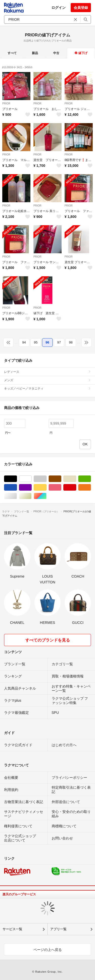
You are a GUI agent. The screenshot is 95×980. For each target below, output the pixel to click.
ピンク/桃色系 (61, 487)
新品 (35, 53)
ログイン (59, 8)
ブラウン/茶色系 (61, 479)
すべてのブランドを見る (48, 640)
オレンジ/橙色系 (91, 487)
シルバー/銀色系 (17, 496)
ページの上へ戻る (48, 950)
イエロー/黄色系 (46, 487)
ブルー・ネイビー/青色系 (17, 487)
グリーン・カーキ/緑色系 (91, 479)
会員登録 (81, 8)
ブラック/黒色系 (17, 479)
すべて (12, 53)
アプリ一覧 (58, 929)
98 (71, 342)
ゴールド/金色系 (32, 496)
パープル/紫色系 (32, 487)
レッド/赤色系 (76, 487)
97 (59, 342)
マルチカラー (46, 496)
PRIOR (6, 104)
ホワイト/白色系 (32, 479)
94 (24, 342)
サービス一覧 (12, 929)
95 (36, 342)
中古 (56, 53)
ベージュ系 (76, 479)
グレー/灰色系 (46, 479)
